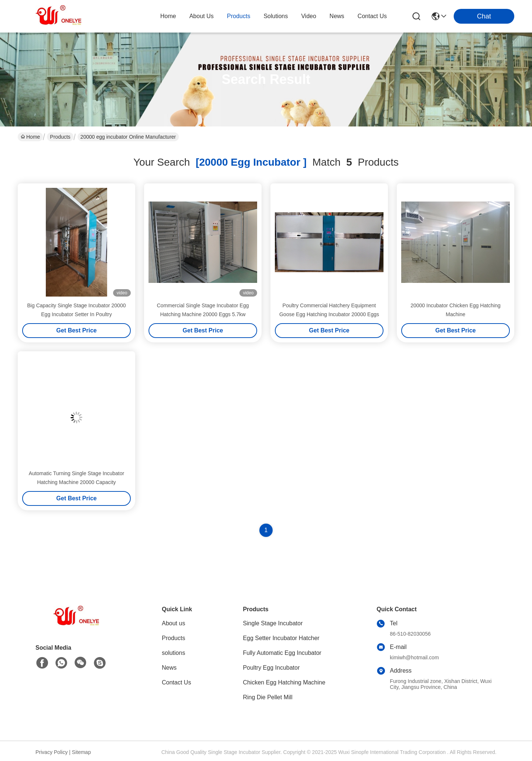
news (337, 16)
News (169, 668)
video (309, 16)
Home (168, 16)
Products (60, 137)
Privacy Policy (52, 752)
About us (173, 623)
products (238, 16)
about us (201, 16)
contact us (372, 16)
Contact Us (176, 682)
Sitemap (81, 752)
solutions (276, 16)
